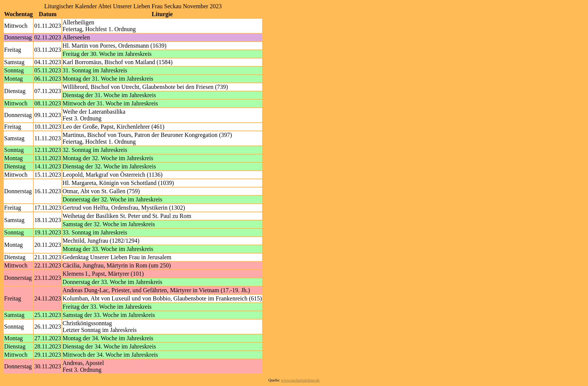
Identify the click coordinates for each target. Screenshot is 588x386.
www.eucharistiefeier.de (301, 380)
